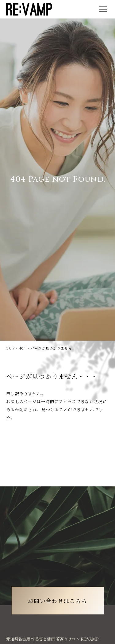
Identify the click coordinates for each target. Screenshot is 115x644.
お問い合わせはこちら (57, 601)
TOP (10, 348)
